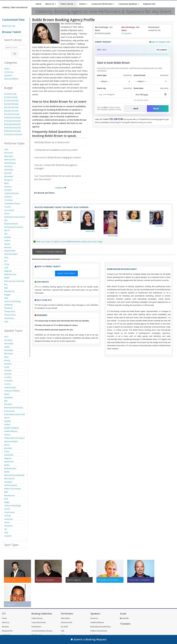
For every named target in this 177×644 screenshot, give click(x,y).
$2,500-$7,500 (10, 94)
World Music (9, 318)
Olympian (8, 482)
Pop (6, 284)
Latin (6, 268)
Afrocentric (9, 153)
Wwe (6, 322)
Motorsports (9, 478)
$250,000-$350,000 (12, 124)
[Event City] (114, 94)
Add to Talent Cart (161, 42)
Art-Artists (8, 166)
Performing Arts (11, 485)
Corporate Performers (103, 4)
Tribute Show (10, 311)
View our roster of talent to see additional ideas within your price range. (70, 241)
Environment (9, 411)
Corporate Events (39, 622)
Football (7, 237)
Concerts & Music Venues (42, 631)
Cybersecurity (10, 387)
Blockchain (9, 354)
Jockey (7, 445)
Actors (7, 69)
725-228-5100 (116, 119)
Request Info (149, 4)
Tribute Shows (10, 315)
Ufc (6, 529)
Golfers (7, 241)
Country (8, 207)
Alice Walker (44, 228)
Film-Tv (7, 230)
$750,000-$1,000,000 (13, 134)
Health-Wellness (11, 431)
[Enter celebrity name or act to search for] (15, 47)
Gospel (7, 244)
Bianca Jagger (136, 221)
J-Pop (6, 257)
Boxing (7, 360)
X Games (8, 536)
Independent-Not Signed (14, 438)
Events (83, 4)
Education (8, 404)
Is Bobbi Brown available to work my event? (56, 150)
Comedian (8, 200)
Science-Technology (12, 301)
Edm (6, 220)
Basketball (9, 176)
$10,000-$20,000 (11, 101)
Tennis (7, 522)
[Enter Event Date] (151, 94)
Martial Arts (9, 462)
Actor (6, 149)
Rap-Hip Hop (9, 291)
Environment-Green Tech (14, 414)
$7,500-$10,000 (11, 97)
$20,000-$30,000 (11, 104)
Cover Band (9, 210)
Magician (8, 271)
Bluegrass (8, 180)
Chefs (7, 367)
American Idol (10, 159)
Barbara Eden (113, 236)
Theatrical (8, 308)
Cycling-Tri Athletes (12, 391)
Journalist (8, 448)
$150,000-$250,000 (12, 121)
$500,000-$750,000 (12, 131)
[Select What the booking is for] (114, 81)
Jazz (6, 261)
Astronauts (9, 170)
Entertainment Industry (14, 227)
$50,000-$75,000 (11, 111)
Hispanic (8, 247)
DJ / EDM (64, 627)
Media (7, 465)
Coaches (8, 377)
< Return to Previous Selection (49, 252)
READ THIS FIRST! (66, 273)
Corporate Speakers (129, 4)
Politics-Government (13, 489)
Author (7, 347)
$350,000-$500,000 (12, 128)
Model (7, 278)
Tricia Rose (159, 226)
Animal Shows (10, 163)
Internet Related (11, 254)
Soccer (7, 509)
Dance (7, 213)
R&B (6, 288)
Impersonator (10, 251)
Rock (6, 298)
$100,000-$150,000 (12, 117)
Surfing (7, 516)
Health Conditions (12, 428)
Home (38, 4)
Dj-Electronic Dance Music (15, 217)
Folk (6, 234)
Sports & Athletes (11, 79)
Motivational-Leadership (14, 281)
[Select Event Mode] (151, 81)
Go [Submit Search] (15, 53)
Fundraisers (36, 627)
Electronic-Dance (11, 224)
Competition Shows (12, 203)
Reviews (5, 627)
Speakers (8, 75)
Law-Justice (9, 455)
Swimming (8, 305)
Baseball (8, 173)
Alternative (9, 156)
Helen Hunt (67, 223)
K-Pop (7, 264)
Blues (6, 183)
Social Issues (10, 512)
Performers (9, 72)
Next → (158, 108)
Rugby (7, 502)
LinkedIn (124, 618)
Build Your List (9, 26)
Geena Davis (90, 231)
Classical (8, 197)
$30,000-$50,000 (11, 107)
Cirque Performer (11, 193)
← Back (135, 109)
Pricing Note (126, 33)
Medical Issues (10, 274)
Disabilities (9, 397)
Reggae (7, 295)
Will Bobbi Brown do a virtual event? (52, 142)
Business (8, 186)
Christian (8, 190)
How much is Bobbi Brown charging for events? (58, 157)
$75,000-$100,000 (12, 114)
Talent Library (68, 4)
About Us (51, 4)
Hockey (7, 435)
